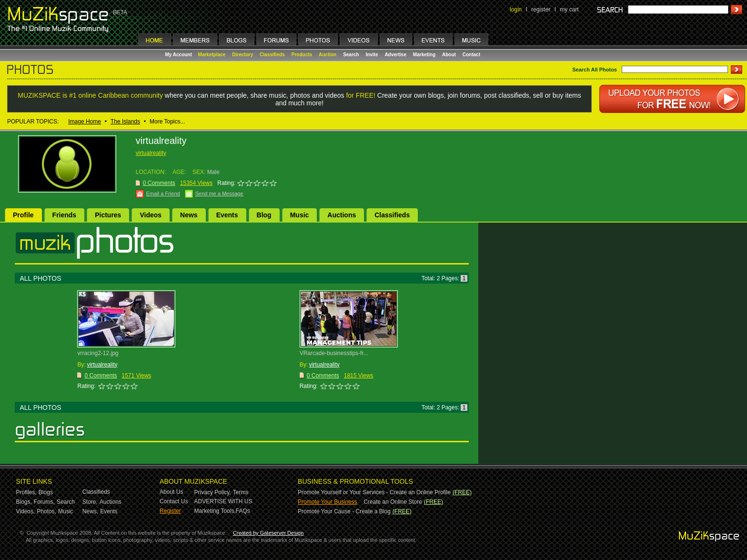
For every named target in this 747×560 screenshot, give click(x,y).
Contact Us (174, 501)
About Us (171, 492)
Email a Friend (163, 193)
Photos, (46, 511)
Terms (241, 492)
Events (227, 215)
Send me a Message (219, 193)
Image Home (85, 122)
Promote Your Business (328, 502)
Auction (328, 55)
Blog (264, 215)
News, (90, 511)
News (189, 215)
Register (170, 511)
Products (302, 55)
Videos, (26, 511)
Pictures (108, 215)
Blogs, (24, 502)
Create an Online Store (393, 502)
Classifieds (272, 55)
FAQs (243, 511)
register (541, 10)
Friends (65, 215)
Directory (242, 55)
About (449, 55)
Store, (90, 502)
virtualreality (151, 153)
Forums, (44, 502)
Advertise (395, 55)
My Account (179, 55)
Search (351, 55)
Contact (471, 55)
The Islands (125, 122)
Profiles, (26, 492)
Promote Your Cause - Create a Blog (344, 511)
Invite (372, 55)
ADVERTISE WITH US (223, 501)
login (516, 10)
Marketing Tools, (215, 511)
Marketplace (212, 55)
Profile (23, 215)
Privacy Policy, (213, 492)
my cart (569, 10)
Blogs (46, 492)
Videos (151, 215)
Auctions (342, 215)
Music (300, 215)
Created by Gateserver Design (268, 533)
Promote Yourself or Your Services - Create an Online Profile (374, 492)
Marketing (424, 55)
